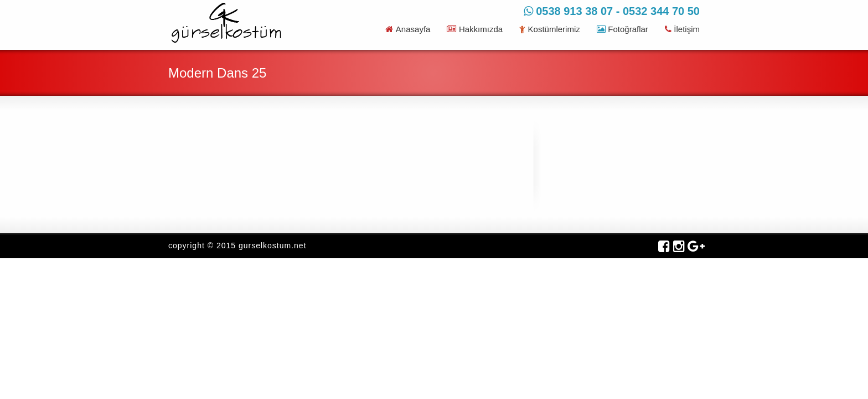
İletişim (682, 29)
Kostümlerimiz (550, 29)
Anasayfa (408, 29)
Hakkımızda (475, 29)
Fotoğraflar (622, 29)
